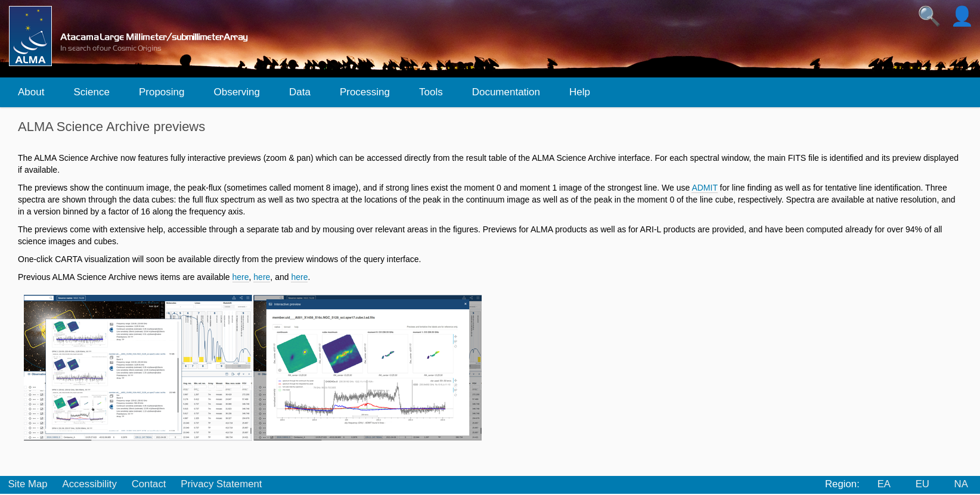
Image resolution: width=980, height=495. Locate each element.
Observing (236, 92)
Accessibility (89, 484)
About (31, 92)
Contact (149, 484)
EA (884, 484)
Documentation (506, 92)
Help (580, 92)
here (241, 277)
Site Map (27, 484)
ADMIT (704, 188)
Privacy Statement (221, 484)
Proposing (162, 92)
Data (300, 92)
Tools (431, 92)
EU (922, 484)
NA (961, 484)
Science (91, 92)
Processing (365, 92)
